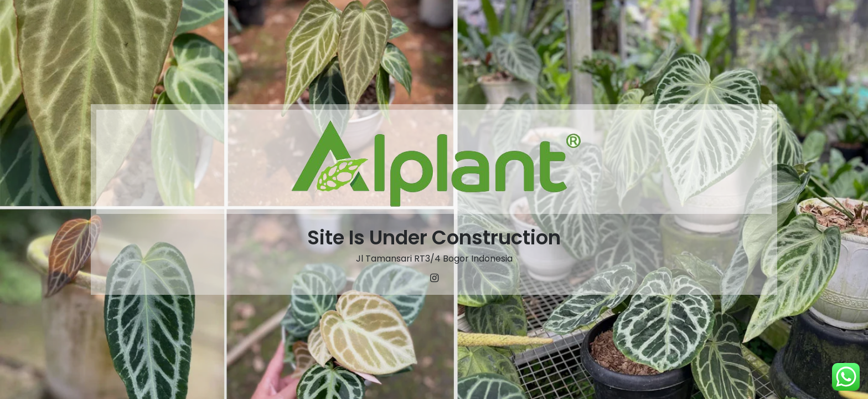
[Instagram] (434, 278)
